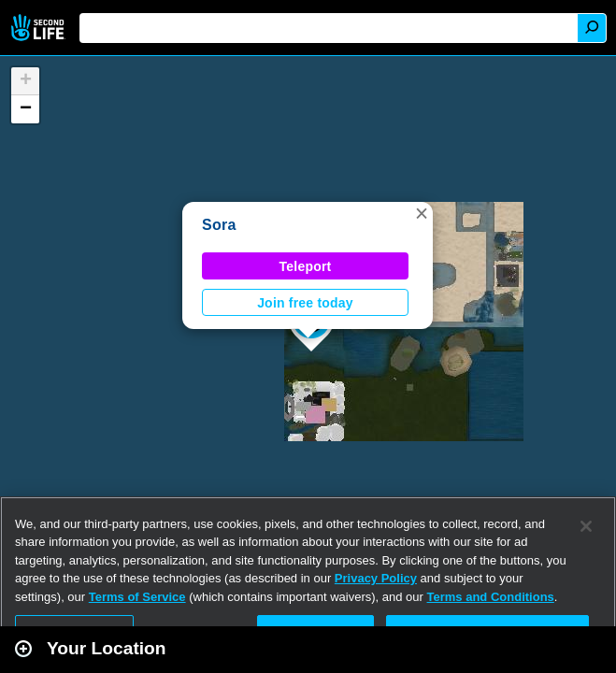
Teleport (306, 266)
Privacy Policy (376, 578)
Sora (219, 225)
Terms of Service (137, 597)
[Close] (586, 526)
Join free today (305, 303)
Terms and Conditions (491, 597)
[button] (422, 213)
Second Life (40, 28)
